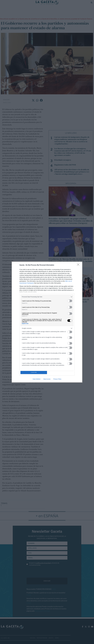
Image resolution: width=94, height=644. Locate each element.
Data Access (47, 379)
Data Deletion (37, 379)
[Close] (79, 265)
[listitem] (47, 297)
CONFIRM (34, 372)
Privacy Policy (57, 379)
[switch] (70, 301)
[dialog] (47, 322)
